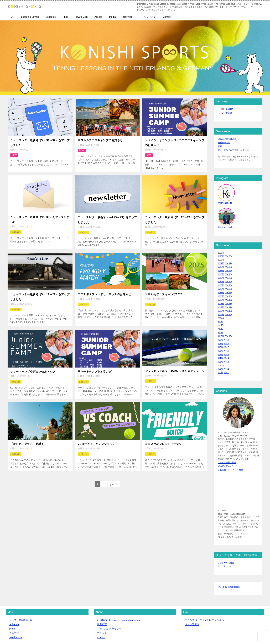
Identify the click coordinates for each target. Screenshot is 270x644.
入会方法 (14, 617)
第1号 (220, 359)
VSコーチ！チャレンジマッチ (97, 437)
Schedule (51, 17)
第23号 (221, 280)
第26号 (221, 270)
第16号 (221, 303)
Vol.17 (228, 300)
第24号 (221, 277)
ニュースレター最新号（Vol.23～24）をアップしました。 (175, 217)
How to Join (81, 17)
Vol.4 (227, 346)
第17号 (221, 300)
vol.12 (220, 320)
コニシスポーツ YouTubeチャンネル (204, 604)
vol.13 (220, 317)
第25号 (221, 274)
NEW (14, 153)
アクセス (102, 617)
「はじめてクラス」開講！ (27, 437)
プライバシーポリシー (109, 613)
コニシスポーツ (32, 636)
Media (112, 17)
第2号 (220, 356)
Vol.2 (227, 356)
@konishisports (225, 201)
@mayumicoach (225, 225)
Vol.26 (228, 270)
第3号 (220, 350)
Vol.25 (228, 274)
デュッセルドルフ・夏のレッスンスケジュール (175, 365)
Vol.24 (228, 277)
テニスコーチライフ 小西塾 (230, 456)
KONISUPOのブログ (227, 452)
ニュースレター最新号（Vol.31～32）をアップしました (40, 142)
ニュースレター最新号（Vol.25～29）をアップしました (107, 217)
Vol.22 (228, 284)
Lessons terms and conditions (125, 604)
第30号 (221, 254)
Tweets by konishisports (229, 571)
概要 (220, 145)
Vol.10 (228, 326)
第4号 (220, 346)
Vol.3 (227, 350)
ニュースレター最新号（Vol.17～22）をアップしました (40, 292)
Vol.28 (228, 264)
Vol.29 (228, 261)
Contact (167, 17)
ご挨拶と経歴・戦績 (227, 449)
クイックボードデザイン (84, 636)
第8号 (220, 333)
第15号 (221, 307)
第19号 (221, 294)
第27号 (221, 267)
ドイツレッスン (148, 17)
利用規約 (102, 604)
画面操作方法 (224, 142)
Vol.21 (228, 287)
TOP (12, 17)
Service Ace (16, 622)
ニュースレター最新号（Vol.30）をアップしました (40, 217)
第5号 (220, 343)
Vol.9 (227, 330)
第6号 (220, 340)
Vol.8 (227, 333)
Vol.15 (228, 307)
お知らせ (16, 228)
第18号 (221, 297)
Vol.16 (228, 303)
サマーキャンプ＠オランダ (95, 365)
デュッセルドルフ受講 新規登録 (233, 149)
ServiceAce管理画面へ (228, 139)
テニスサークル (225, 551)
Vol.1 (227, 359)
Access (98, 17)
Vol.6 (227, 340)
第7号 (220, 336)
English (229, 109)
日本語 (229, 113)
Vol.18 (228, 297)
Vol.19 (228, 294)
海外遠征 (127, 17)
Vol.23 (228, 280)
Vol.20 (228, 290)
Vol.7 (227, 336)
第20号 (221, 290)
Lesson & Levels (30, 17)
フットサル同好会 (226, 548)
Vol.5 (227, 343)
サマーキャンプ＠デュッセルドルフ (33, 365)
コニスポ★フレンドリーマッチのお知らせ (104, 290)
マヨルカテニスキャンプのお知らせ (100, 140)
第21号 (221, 287)
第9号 (220, 330)
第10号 (221, 326)
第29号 (221, 261)
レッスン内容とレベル (21, 604)
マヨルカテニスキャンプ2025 (164, 290)
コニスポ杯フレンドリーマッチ (165, 437)
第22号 (221, 284)
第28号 (221, 264)
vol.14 (220, 313)
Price (65, 17)
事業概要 (102, 609)
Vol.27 (228, 267)
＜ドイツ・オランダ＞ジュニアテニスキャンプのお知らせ (175, 142)
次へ (112, 477)
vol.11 (220, 323)
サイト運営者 (192, 609)
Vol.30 (228, 254)
